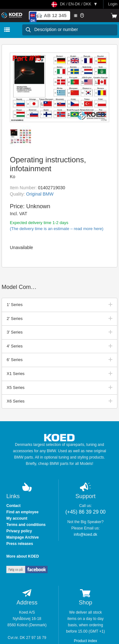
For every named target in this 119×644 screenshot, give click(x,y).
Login (113, 4)
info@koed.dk (86, 535)
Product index (86, 641)
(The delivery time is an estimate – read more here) (57, 229)
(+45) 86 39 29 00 (86, 512)
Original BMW (40, 194)
